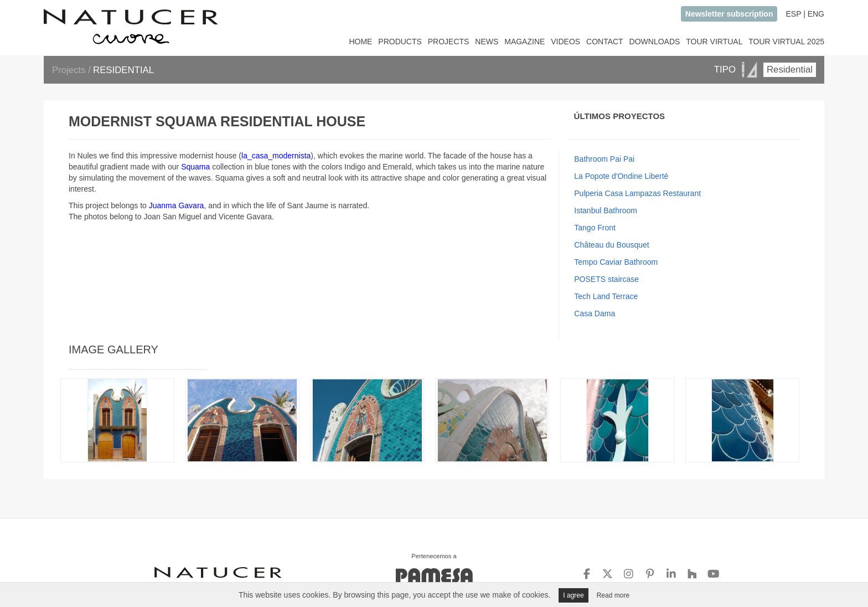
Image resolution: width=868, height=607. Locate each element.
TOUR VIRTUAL (714, 42)
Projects (70, 70)
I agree (573, 595)
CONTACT (605, 42)
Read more (613, 595)
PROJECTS (449, 42)
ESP (793, 14)
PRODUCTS (400, 42)
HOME (360, 42)
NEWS (487, 42)
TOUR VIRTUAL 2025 (786, 42)
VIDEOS (565, 42)
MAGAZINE (525, 42)
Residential (790, 70)
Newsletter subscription (729, 14)
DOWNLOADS (655, 42)
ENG (816, 14)
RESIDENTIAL (123, 70)
